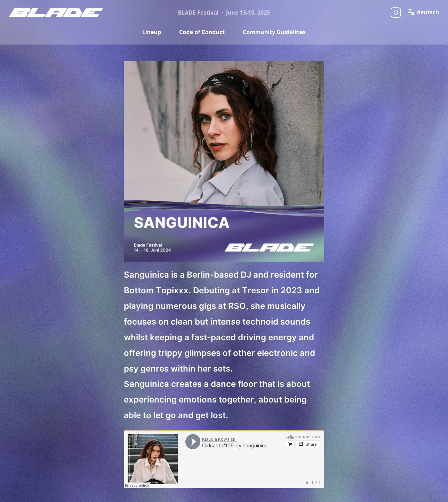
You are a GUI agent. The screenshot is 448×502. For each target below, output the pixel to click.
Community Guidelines (274, 32)
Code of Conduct (202, 32)
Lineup (152, 32)
